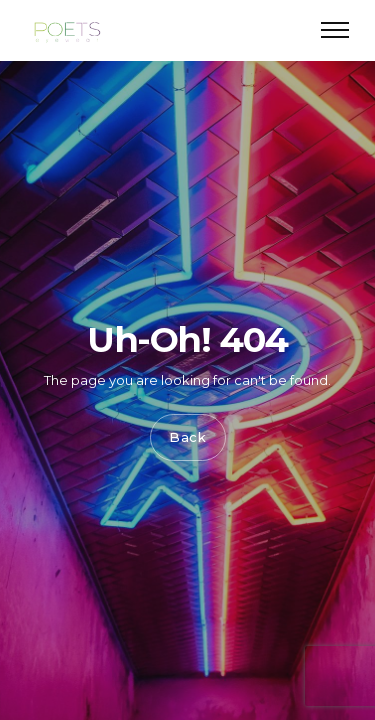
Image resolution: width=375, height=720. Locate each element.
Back (188, 438)
